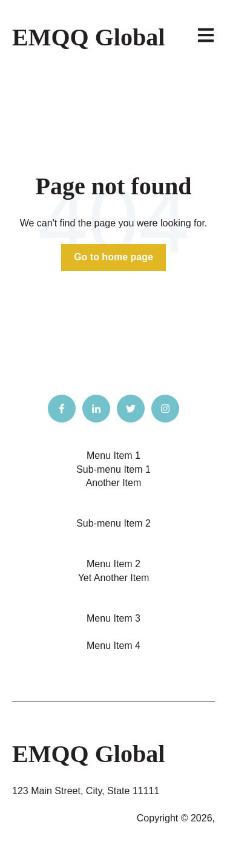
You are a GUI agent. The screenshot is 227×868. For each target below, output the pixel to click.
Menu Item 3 (113, 618)
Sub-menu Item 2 (113, 523)
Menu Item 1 (113, 455)
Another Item (114, 483)
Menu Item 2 (113, 564)
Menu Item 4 (113, 646)
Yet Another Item (114, 578)
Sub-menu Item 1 (113, 469)
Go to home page (113, 257)
